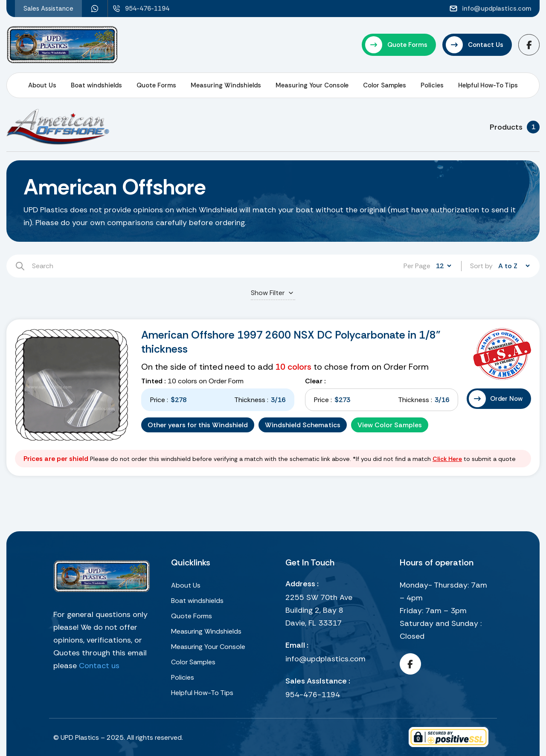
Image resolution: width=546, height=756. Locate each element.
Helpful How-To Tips (488, 85)
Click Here (447, 459)
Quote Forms (156, 85)
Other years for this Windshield (198, 425)
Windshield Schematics (303, 425)
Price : (159, 400)
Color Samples (385, 85)
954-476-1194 (313, 695)
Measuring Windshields (226, 85)
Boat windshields (96, 85)
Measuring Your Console (312, 85)
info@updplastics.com (325, 659)
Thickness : (251, 400)
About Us (42, 85)
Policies (432, 85)
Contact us (99, 666)
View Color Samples (390, 425)
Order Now (506, 399)
